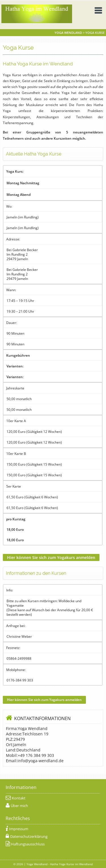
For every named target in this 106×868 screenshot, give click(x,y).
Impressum (19, 829)
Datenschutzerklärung (29, 837)
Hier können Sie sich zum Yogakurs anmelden (51, 557)
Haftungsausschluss (28, 844)
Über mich (19, 806)
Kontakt (19, 798)
